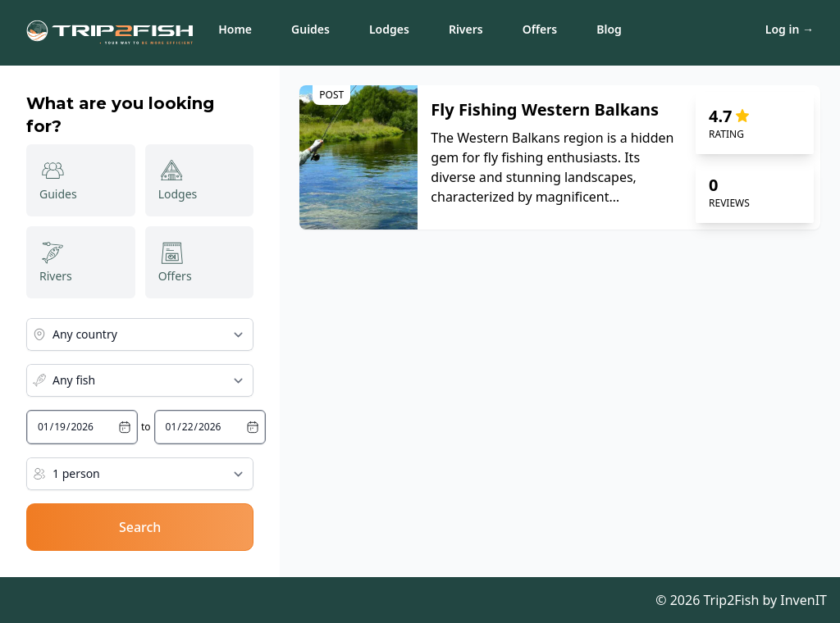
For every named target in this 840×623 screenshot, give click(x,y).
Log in (790, 29)
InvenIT (803, 600)
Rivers (466, 29)
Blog (609, 29)
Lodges (389, 29)
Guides (310, 29)
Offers (540, 29)
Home (235, 29)
